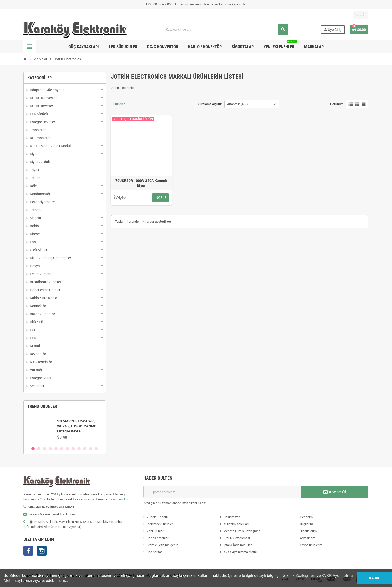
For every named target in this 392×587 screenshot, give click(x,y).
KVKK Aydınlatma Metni (240, 552)
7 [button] (68, 449)
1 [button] (33, 449)
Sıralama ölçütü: (210, 104)
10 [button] (85, 449)
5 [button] (56, 449)
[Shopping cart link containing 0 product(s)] (359, 30)
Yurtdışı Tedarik (158, 517)
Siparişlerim (308, 531)
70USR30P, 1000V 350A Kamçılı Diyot (141, 183)
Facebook (28, 551)
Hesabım (306, 517)
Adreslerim (308, 538)
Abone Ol (335, 492)
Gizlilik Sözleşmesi (237, 538)
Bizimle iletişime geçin (162, 545)
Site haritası (155, 552)
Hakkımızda (232, 517)
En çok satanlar (158, 538)
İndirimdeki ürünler (160, 524)
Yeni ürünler (155, 531)
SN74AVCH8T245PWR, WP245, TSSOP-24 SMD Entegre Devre (77, 426)
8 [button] (73, 449)
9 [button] (79, 449)
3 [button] (45, 449)
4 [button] (50, 449)
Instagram (42, 551)
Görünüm (337, 104)
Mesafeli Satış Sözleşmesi (242, 531)
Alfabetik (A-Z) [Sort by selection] (238, 104)
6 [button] (62, 449)
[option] (65, 429)
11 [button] (91, 449)
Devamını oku (118, 499)
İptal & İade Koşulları (238, 545)
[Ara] (224, 30)
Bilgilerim (306, 524)
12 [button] (96, 449)
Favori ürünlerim (311, 545)
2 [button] (39, 449)
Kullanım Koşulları (236, 524)
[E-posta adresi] (222, 492)
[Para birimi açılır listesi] (361, 15)
